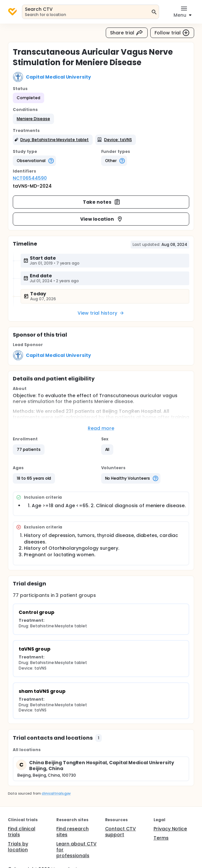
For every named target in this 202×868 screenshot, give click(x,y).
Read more (101, 428)
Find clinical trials (22, 832)
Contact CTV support (121, 832)
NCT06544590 (30, 178)
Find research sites (73, 832)
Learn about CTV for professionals (76, 850)
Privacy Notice (170, 829)
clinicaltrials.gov (56, 794)
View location (102, 219)
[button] (33, 119)
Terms (161, 838)
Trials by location (18, 847)
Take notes (102, 202)
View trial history (101, 313)
